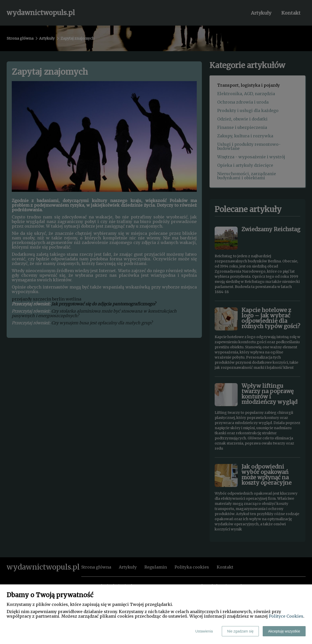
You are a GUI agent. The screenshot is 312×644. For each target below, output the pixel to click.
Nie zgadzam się (240, 631)
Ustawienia (204, 631)
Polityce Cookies (286, 616)
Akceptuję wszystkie (284, 631)
